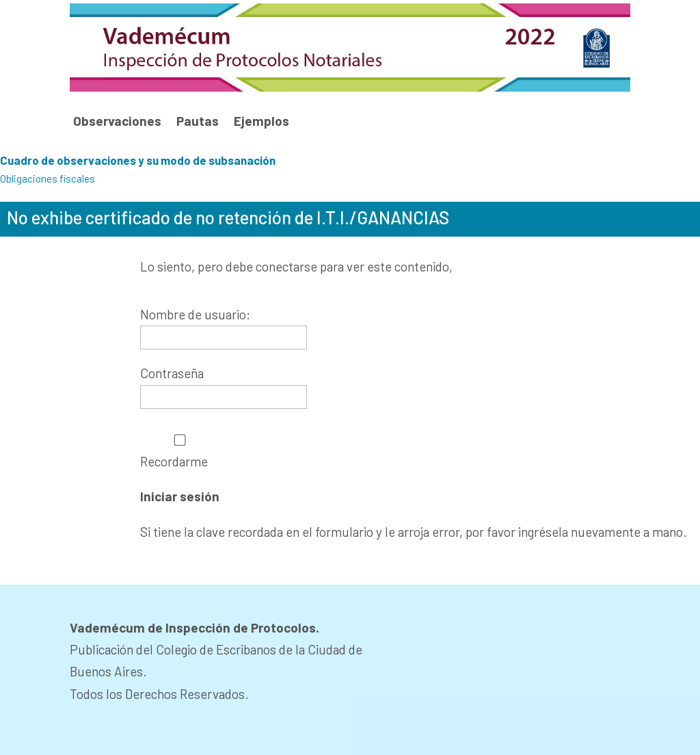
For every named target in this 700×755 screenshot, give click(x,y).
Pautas (198, 121)
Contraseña (172, 373)
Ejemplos (261, 121)
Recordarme (180, 452)
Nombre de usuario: (195, 314)
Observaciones (117, 121)
